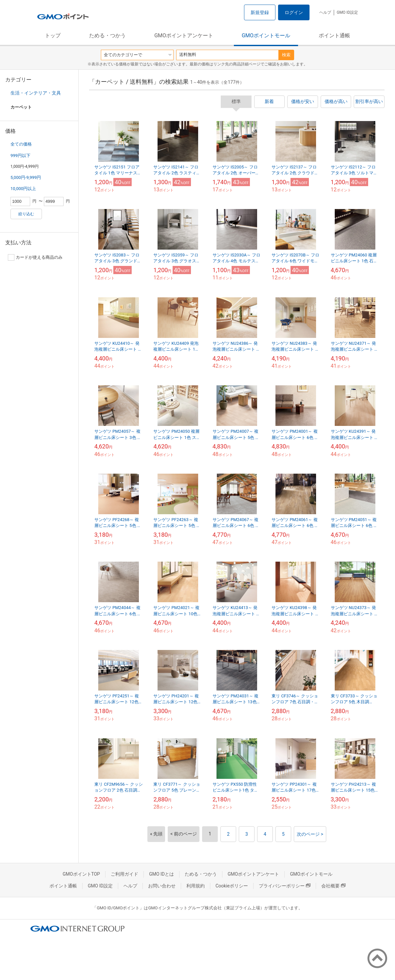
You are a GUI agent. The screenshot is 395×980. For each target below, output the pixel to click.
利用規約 (196, 886)
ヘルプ (325, 12)
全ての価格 (21, 144)
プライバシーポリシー (285, 886)
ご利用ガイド (124, 874)
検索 (286, 55)
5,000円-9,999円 (26, 177)
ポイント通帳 (334, 35)
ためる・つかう (107, 35)
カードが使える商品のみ (35, 257)
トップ (53, 35)
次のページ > (310, 834)
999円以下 (20, 156)
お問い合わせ (162, 886)
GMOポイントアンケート (184, 35)
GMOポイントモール (266, 35)
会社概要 (333, 886)
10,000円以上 (23, 189)
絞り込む (26, 214)
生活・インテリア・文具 (36, 93)
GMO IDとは (161, 874)
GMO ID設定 (347, 12)
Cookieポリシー (232, 886)
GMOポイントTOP (81, 874)
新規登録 (260, 12)
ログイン (294, 12)
